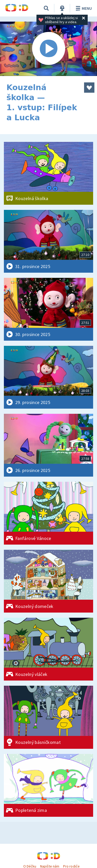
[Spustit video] (48, 49)
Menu (83, 8)
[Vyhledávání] (46, 8)
